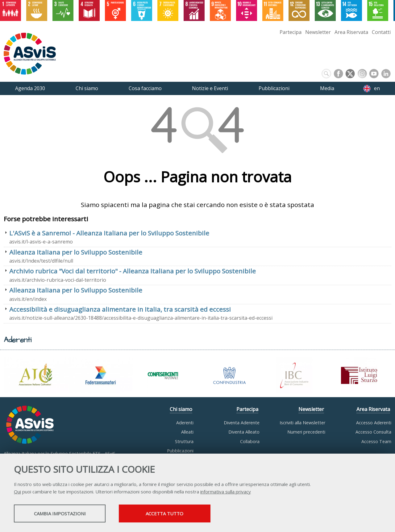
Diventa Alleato (244, 432)
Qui (17, 492)
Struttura (184, 441)
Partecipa (291, 32)
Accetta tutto (174, 514)
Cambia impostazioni (63, 514)
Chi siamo (181, 409)
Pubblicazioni (180, 451)
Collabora (250, 441)
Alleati (187, 432)
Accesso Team (376, 441)
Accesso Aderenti (374, 423)
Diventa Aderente (242, 423)
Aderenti (185, 423)
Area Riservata (351, 32)
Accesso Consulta (373, 432)
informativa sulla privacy (226, 492)
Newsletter (318, 32)
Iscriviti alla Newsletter (302, 423)
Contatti (381, 32)
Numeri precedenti (306, 432)
